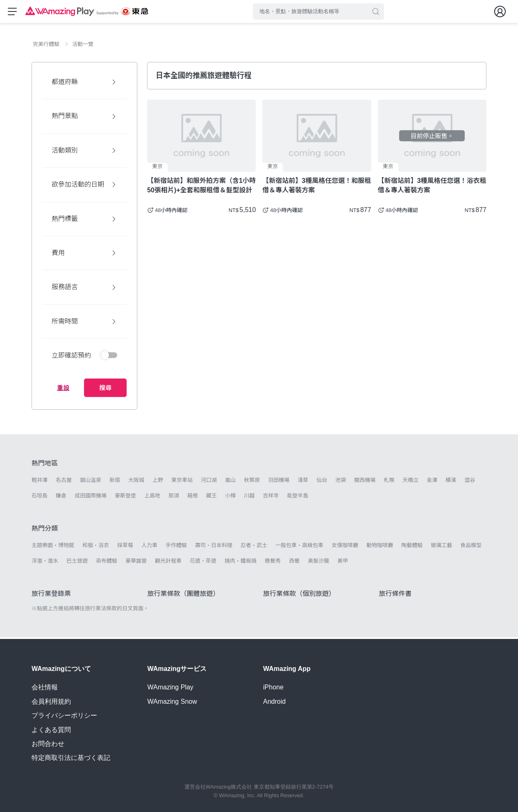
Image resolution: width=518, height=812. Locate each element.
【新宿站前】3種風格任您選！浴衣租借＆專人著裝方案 (432, 187)
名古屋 (64, 482)
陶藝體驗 (412, 547)
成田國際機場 (91, 497)
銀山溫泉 (91, 482)
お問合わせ (48, 744)
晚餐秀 (273, 562)
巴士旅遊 (77, 562)
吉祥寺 (271, 497)
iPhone (273, 687)
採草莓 (125, 547)
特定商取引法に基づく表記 (71, 758)
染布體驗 (107, 562)
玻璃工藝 (441, 547)
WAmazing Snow (172, 701)
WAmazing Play (170, 687)
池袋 (341, 482)
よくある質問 (51, 730)
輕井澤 (40, 482)
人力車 (149, 547)
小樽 (230, 497)
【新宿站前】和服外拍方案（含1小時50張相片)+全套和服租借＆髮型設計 (201, 187)
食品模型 (471, 547)
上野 (158, 482)
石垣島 (40, 497)
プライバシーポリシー (64, 715)
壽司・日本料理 (214, 547)
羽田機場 (279, 482)
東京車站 (182, 482)
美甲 (343, 562)
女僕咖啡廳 (345, 547)
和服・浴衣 (96, 547)
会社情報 (45, 687)
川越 (249, 497)
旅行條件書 (395, 595)
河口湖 (209, 482)
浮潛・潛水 (45, 562)
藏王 (211, 497)
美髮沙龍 (318, 562)
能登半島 (298, 497)
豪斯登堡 (125, 497)
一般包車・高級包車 (299, 547)
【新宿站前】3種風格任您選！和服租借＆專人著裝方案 (317, 187)
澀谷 (470, 482)
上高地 (152, 497)
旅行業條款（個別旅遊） (299, 595)
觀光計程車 (168, 562)
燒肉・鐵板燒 (241, 562)
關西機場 (365, 482)
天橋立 (410, 482)
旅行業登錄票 (51, 595)
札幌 (389, 482)
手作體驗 (176, 547)
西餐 (294, 562)
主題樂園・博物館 (53, 547)
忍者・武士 (254, 547)
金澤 (432, 482)
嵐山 (230, 482)
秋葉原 (252, 482)
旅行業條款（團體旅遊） (184, 595)
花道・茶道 (203, 562)
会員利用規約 (51, 701)
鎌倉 (61, 497)
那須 (174, 497)
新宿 (115, 482)
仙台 (322, 482)
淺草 (303, 482)
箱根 (193, 497)
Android (274, 701)
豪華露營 (136, 562)
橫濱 (451, 482)
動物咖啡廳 (380, 547)
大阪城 (136, 482)
